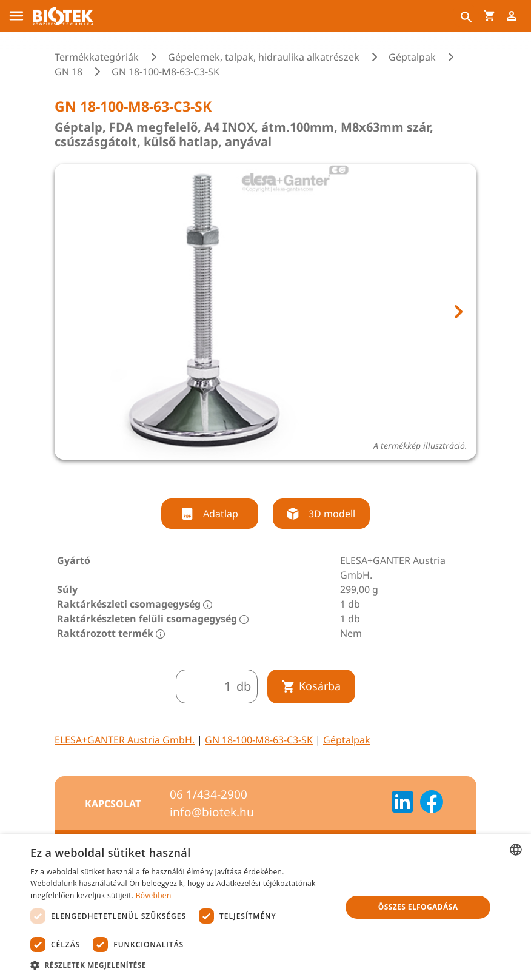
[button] (181, 965)
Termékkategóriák (97, 57)
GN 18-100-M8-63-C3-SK (259, 740)
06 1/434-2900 (209, 794)
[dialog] (265, 907)
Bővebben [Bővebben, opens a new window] (154, 895)
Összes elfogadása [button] (418, 907)
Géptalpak (412, 57)
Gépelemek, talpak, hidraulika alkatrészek (264, 57)
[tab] (255, 476)
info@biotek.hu (212, 812)
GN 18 (68, 72)
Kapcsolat (113, 804)
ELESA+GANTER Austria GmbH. (125, 740)
